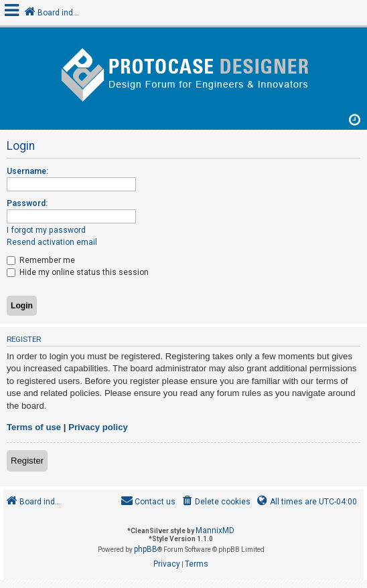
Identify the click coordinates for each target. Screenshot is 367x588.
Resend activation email (52, 242)
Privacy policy (98, 427)
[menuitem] (215, 502)
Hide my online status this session (78, 272)
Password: (27, 203)
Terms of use (34, 427)
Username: (27, 171)
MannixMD (215, 530)
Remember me (41, 260)
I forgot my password (46, 230)
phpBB (146, 549)
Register (27, 461)
